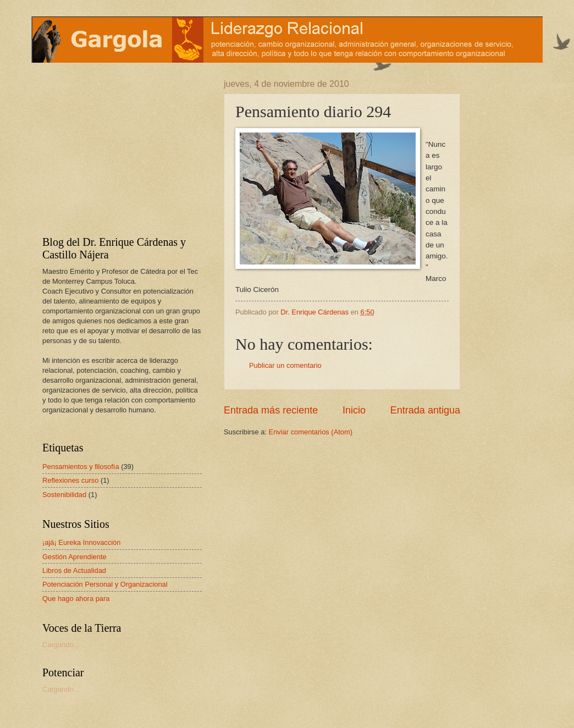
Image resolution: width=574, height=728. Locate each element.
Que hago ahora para (76, 599)
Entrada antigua (425, 410)
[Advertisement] (111, 148)
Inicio (354, 410)
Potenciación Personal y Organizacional (105, 584)
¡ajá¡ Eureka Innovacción (81, 542)
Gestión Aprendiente (74, 557)
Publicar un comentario (285, 365)
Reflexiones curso (70, 480)
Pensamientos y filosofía (81, 467)
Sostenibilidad (64, 495)
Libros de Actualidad (74, 570)
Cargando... (61, 645)
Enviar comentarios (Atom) (311, 432)
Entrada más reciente (271, 410)
